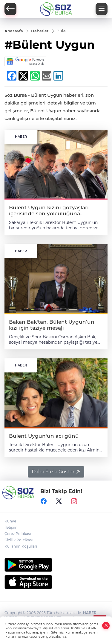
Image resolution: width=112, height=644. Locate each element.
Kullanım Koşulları (21, 546)
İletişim (11, 527)
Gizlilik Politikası (19, 540)
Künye (10, 521)
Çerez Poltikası (18, 534)
